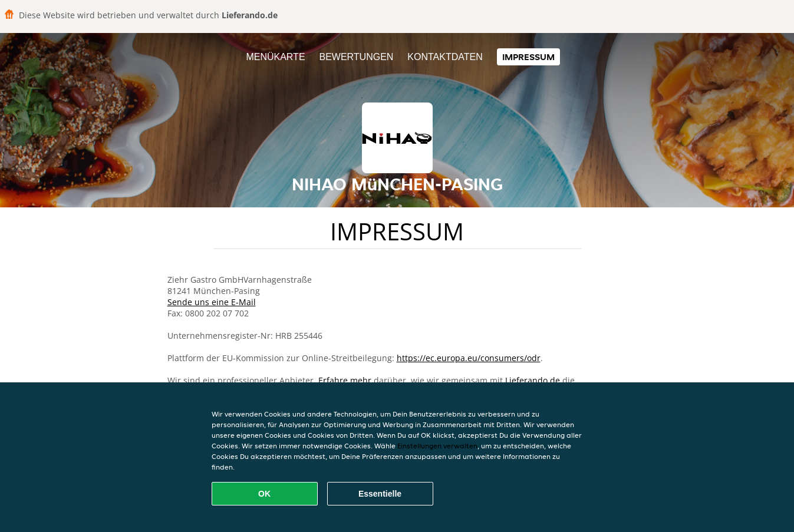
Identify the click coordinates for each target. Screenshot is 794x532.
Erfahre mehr (345, 380)
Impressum (528, 57)
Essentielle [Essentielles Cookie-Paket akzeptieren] (380, 494)
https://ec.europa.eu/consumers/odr (469, 358)
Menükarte (275, 57)
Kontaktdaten (445, 57)
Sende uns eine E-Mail (212, 302)
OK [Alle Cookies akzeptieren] (264, 494)
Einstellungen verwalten (437, 446)
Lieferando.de (533, 380)
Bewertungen (356, 57)
